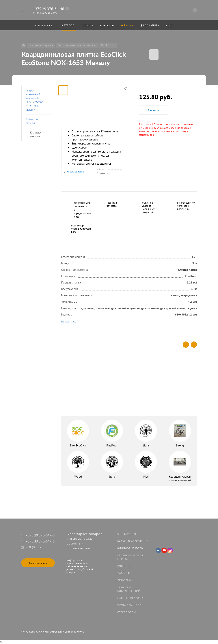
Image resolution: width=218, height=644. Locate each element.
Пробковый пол (129, 605)
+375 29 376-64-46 (48, 8)
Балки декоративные (133, 541)
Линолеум (125, 580)
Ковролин (125, 566)
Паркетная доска (130, 598)
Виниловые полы (130, 548)
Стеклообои (127, 612)
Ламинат (124, 573)
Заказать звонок (38, 563)
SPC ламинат (127, 534)
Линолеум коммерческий (129, 589)
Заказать (153, 110)
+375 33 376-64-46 (40, 541)
